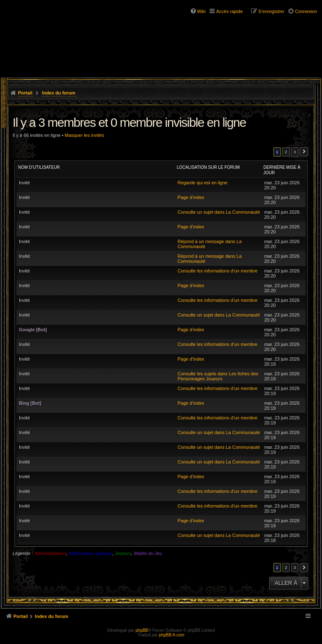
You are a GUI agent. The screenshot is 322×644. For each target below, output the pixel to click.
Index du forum (58, 93)
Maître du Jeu (148, 553)
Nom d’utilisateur (39, 167)
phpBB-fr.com (172, 635)
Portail (25, 93)
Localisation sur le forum (208, 167)
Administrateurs (50, 553)
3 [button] (295, 152)
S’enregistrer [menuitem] (271, 11)
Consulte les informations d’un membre (217, 271)
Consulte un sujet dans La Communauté (218, 212)
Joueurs (123, 553)
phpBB (142, 630)
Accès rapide (229, 11)
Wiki (201, 11)
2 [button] (286, 152)
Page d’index (191, 197)
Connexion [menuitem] (306, 11)
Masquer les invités (84, 135)
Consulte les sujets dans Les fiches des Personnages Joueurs (218, 376)
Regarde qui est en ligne (202, 183)
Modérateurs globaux (91, 553)
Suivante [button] (304, 152)
